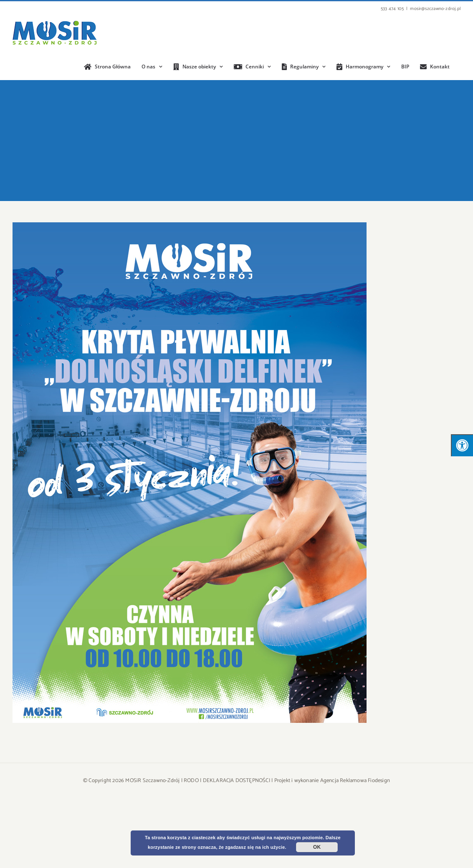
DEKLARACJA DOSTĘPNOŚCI (236, 781)
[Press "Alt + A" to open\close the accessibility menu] (462, 445)
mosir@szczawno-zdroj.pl (435, 9)
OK (317, 847)
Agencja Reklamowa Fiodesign (355, 781)
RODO (191, 781)
